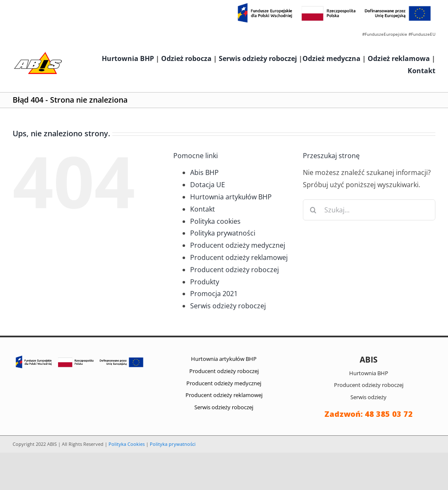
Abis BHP (204, 172)
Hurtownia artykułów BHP (231, 197)
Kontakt (421, 71)
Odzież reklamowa (399, 58)
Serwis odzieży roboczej (258, 58)
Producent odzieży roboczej (235, 270)
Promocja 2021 (214, 294)
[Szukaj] (313, 210)
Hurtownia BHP (128, 58)
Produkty (205, 282)
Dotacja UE (208, 185)
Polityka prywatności (223, 233)
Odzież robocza (186, 58)
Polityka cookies (215, 221)
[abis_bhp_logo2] (38, 54)
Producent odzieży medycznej (238, 245)
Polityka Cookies (127, 444)
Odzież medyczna (331, 58)
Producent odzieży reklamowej (239, 257)
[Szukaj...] (369, 210)
